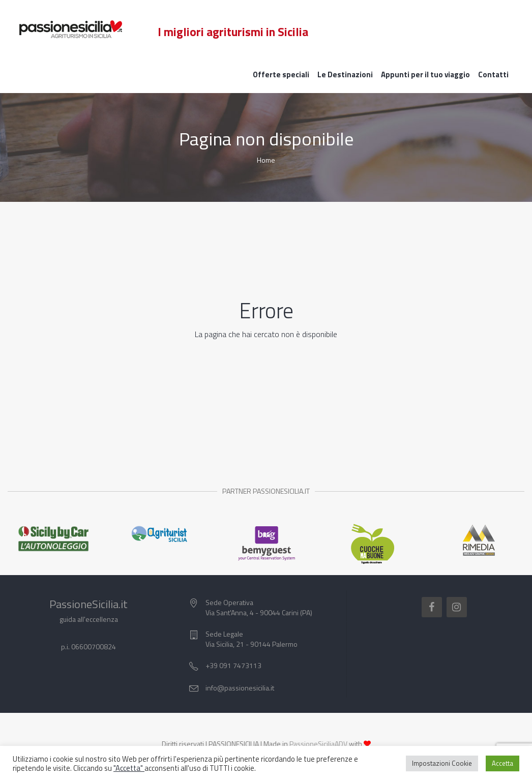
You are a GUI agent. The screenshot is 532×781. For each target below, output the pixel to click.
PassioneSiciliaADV (318, 744)
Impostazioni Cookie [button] (442, 763)
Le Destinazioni (345, 75)
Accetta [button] (503, 763)
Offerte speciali (281, 75)
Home (266, 160)
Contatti (493, 75)
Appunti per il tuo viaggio (425, 75)
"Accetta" (129, 768)
